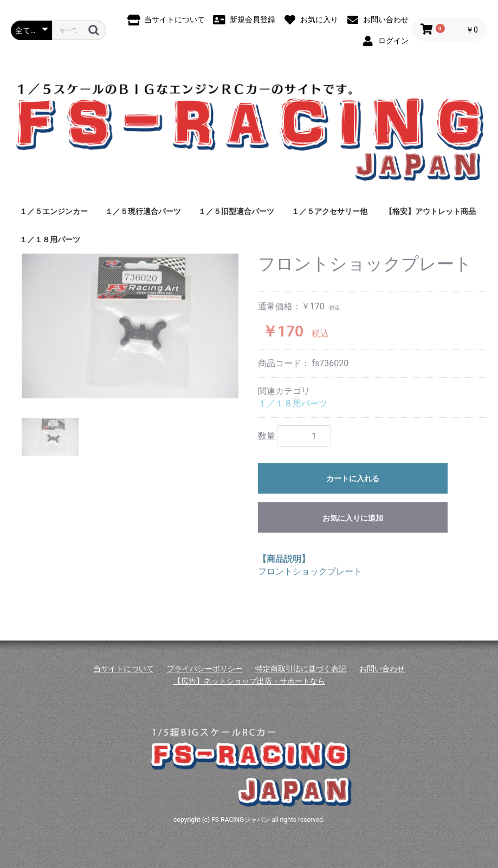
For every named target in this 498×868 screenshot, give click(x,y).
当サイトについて (124, 669)
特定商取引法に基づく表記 (301, 669)
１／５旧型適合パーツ (236, 211)
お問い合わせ (382, 669)
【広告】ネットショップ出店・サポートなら (249, 681)
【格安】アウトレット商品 (430, 211)
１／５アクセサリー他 (329, 211)
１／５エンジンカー (54, 211)
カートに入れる (353, 478)
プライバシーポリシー (205, 669)
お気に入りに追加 (353, 518)
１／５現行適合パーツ (143, 211)
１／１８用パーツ (50, 239)
